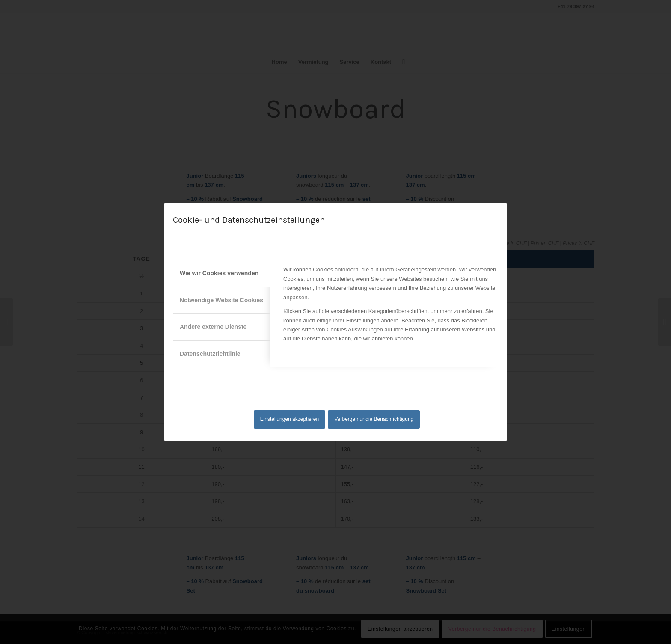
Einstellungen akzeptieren (289, 419)
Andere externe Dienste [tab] (213, 327)
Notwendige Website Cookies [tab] (221, 300)
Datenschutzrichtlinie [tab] (210, 354)
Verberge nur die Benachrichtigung (374, 419)
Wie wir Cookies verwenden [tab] (219, 273)
